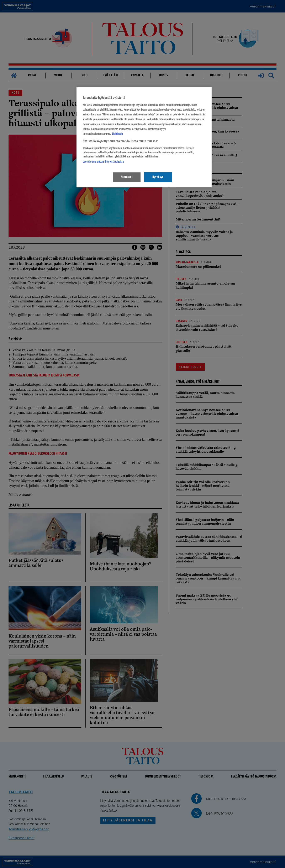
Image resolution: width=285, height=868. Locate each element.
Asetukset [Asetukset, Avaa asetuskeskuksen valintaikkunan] (127, 177)
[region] (144, 137)
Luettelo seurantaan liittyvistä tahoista (103, 162)
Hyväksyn (158, 177)
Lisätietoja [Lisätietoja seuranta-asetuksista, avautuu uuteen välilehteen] (117, 134)
